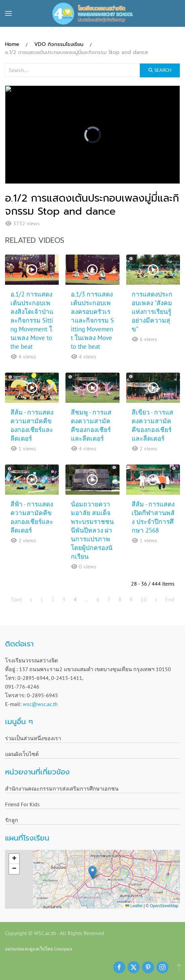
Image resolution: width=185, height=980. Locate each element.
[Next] (156, 599)
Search (160, 70)
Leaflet (134, 906)
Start (16, 599)
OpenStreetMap (164, 906)
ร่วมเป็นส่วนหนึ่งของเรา (33, 738)
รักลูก (12, 820)
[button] (8, 13)
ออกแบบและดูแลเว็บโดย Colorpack (39, 949)
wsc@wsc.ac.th (40, 704)
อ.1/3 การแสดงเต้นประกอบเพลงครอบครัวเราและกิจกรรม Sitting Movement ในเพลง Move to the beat (92, 320)
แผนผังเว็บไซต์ (22, 754)
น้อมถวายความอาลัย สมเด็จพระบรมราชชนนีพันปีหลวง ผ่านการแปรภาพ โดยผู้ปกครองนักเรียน (92, 530)
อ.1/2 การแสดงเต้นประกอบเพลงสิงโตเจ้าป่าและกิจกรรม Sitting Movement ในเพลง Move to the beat (32, 320)
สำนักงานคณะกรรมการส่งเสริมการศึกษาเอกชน (62, 788)
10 (144, 599)
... (86, 599)
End (170, 599)
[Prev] (31, 599)
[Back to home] (93, 13)
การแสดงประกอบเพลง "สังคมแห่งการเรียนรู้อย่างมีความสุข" (152, 312)
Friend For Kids (22, 804)
